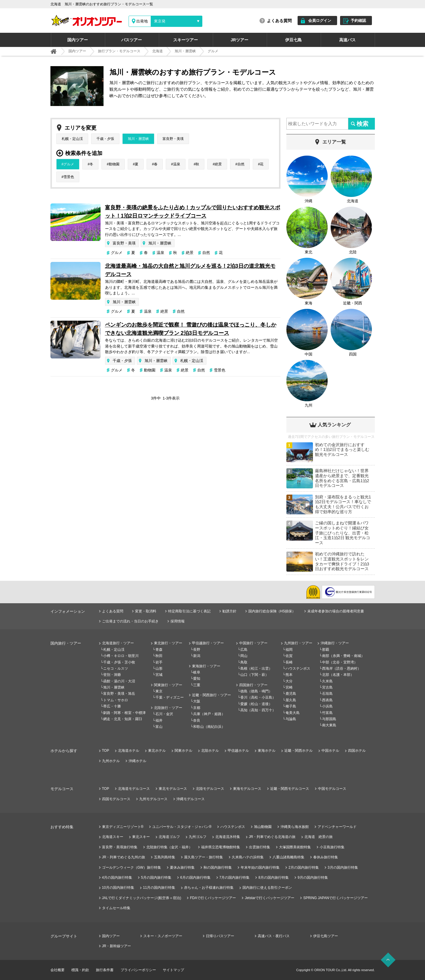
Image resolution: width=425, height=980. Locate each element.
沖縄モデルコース (191, 799)
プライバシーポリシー (138, 970)
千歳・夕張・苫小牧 (119, 662)
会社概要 (58, 970)
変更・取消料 (146, 611)
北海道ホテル (129, 751)
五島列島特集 (165, 857)
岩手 (159, 662)
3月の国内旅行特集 (343, 868)
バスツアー (132, 40)
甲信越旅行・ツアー (208, 643)
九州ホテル (111, 761)
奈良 (197, 720)
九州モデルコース (153, 799)
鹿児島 (291, 694)
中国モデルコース (332, 789)
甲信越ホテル (238, 751)
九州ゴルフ (198, 837)
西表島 (327, 700)
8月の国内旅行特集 (274, 878)
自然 (241, 164)
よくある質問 (279, 21)
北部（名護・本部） (338, 675)
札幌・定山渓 (72, 139)
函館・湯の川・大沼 (119, 681)
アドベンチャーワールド (337, 827)
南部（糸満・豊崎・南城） (343, 656)
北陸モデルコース (210, 789)
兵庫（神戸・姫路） (209, 714)
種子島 (291, 706)
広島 (244, 650)
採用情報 (178, 621)
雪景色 (69, 177)
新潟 (197, 656)
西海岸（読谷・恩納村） (342, 668)
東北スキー (141, 837)
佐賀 (289, 656)
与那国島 (329, 719)
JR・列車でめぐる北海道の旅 (272, 837)
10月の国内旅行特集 (118, 888)
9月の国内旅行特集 (313, 878)
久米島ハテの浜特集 (248, 857)
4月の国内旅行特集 (117, 878)
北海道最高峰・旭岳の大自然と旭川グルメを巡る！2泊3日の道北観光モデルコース (190, 270)
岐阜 (197, 672)
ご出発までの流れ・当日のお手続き (130, 621)
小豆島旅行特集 (332, 847)
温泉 (177, 164)
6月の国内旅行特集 (195, 878)
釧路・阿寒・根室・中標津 (124, 713)
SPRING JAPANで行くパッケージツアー (335, 898)
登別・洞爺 (112, 675)
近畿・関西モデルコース (290, 789)
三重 (197, 685)
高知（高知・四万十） (258, 710)
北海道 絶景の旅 (319, 837)
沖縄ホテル (137, 761)
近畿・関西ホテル (298, 751)
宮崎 (289, 687)
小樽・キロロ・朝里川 (121, 656)
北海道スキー (113, 837)
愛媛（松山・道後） (256, 704)
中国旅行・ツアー (253, 643)
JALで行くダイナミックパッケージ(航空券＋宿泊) (142, 898)
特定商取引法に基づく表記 (189, 611)
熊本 (289, 675)
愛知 (197, 679)
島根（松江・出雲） (256, 668)
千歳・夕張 (105, 139)
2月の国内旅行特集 (304, 868)
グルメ (69, 164)
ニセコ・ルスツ (116, 668)
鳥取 (244, 662)
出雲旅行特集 (260, 847)
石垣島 (327, 694)
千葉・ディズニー (170, 697)
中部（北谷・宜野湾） (340, 662)
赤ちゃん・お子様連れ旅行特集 (209, 888)
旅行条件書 (105, 970)
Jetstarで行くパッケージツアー (270, 898)
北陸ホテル (210, 751)
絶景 (218, 164)
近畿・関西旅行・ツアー (211, 695)
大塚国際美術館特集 (295, 847)
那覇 (326, 650)
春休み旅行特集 (326, 857)
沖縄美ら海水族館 (295, 827)
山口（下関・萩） (255, 675)
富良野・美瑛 (173, 139)
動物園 (114, 164)
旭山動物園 (263, 827)
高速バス (347, 40)
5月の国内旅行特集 (156, 878)
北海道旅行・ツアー (118, 643)
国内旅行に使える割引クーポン (267, 888)
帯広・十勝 (112, 706)
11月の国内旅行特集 (159, 888)
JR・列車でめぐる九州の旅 (124, 857)
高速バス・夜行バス (274, 936)
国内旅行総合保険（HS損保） (272, 611)
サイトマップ (173, 970)
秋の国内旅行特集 (218, 868)
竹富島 (327, 713)
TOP (106, 751)
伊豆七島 (293, 40)
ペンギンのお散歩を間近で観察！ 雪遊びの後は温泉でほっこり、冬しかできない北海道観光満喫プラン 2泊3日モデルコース (191, 329)
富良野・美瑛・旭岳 (119, 694)
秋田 (159, 656)
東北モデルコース (173, 789)
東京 (159, 691)
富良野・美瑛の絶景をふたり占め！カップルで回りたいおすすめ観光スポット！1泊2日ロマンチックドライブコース (193, 212)
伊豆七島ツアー (326, 936)
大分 (289, 681)
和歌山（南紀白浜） (209, 727)
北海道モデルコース (134, 789)
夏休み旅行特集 (182, 868)
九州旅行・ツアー (298, 643)
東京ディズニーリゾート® (123, 827)
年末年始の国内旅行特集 (260, 868)
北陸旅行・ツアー (168, 708)
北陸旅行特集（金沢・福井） (169, 847)
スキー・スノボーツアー (163, 936)
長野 (197, 650)
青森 (159, 650)
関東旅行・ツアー (168, 685)
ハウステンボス (298, 668)
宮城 (159, 675)
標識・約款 (80, 970)
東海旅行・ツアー (206, 666)
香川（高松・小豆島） (258, 697)
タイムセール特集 (116, 908)
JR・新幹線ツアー (117, 946)
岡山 (244, 656)
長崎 (289, 662)
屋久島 (291, 700)
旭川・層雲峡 (138, 139)
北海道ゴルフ (169, 837)
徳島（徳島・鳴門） (256, 691)
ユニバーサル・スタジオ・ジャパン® (182, 827)
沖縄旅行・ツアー (335, 643)
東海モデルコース (247, 789)
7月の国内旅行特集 (235, 878)
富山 (159, 727)
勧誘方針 (229, 611)
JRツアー (239, 40)
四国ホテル (357, 751)
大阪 (197, 701)
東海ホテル (267, 751)
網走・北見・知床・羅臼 (123, 719)
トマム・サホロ (116, 700)
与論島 (291, 719)
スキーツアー (186, 40)
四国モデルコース (116, 799)
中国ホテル (330, 751)
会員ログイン (320, 21)
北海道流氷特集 (228, 837)
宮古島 (327, 687)
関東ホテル (183, 751)
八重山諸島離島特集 (288, 857)
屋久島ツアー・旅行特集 (204, 857)
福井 (159, 720)
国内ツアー (78, 40)
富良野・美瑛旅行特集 (120, 847)
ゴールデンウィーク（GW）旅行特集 (132, 868)
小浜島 (327, 706)
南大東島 (329, 725)
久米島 (327, 681)
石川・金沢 (164, 714)
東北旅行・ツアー (168, 643)
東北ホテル (157, 751)
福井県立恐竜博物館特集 (221, 847)
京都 (197, 708)
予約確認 (358, 21)
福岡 (289, 650)
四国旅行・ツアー (253, 685)
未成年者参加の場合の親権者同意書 (336, 611)
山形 (159, 668)
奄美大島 (293, 713)
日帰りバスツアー (220, 936)
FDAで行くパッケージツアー (213, 898)
